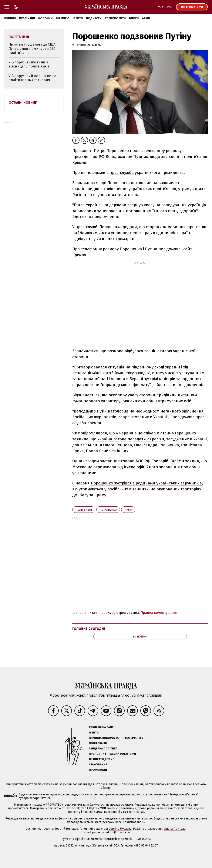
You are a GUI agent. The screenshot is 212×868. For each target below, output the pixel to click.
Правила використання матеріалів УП (117, 738)
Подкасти (94, 18)
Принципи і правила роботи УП (112, 754)
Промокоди (98, 770)
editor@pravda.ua (118, 832)
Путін (128, 510)
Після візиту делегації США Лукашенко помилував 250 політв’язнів (32, 49)
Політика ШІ (98, 743)
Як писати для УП (102, 759)
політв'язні (84, 510)
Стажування (98, 764)
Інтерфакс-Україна (183, 794)
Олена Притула (175, 829)
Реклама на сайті (102, 727)
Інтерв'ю (63, 18)
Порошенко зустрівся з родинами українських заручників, (147, 483)
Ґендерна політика (103, 748)
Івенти (78, 18)
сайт (187, 249)
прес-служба (122, 173)
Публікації (27, 18)
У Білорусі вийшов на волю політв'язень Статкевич (32, 78)
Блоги (134, 18)
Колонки (45, 18)
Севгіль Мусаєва (120, 829)
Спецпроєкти (115, 18)
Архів (146, 18)
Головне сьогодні (89, 629)
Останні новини (23, 102)
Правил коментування (159, 613)
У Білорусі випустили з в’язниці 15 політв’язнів (29, 64)
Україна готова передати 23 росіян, (131, 439)
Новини (10, 18)
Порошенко (108, 510)
